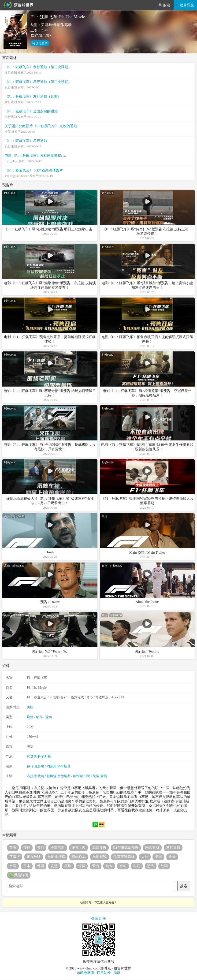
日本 (27, 866)
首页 (13, 848)
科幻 (137, 866)
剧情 (30, 717)
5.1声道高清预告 (126, 848)
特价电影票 (40, 43)
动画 (164, 866)
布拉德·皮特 (36, 776)
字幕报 (15, 857)
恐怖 (151, 866)
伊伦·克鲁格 (36, 766)
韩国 (41, 866)
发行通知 (173, 848)
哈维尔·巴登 (82, 776)
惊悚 (82, 866)
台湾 (13, 866)
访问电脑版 (85, 973)
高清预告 (99, 848)
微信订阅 (19, 875)
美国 (30, 707)
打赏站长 (104, 973)
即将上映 (78, 848)
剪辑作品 (79, 857)
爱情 (96, 866)
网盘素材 (152, 848)
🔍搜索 (164, 5)
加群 (27, 848)
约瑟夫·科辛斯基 (39, 756)
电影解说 (100, 857)
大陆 (145, 857)
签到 (41, 848)
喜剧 (68, 866)
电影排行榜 (56, 857)
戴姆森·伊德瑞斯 (59, 776)
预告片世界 (18, 5)
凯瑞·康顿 (100, 776)
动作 (39, 717)
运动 (48, 717)
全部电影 (58, 848)
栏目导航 (185, 5)
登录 (95, 919)
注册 (102, 919)
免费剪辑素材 (124, 857)
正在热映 (34, 857)
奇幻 (123, 866)
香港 (172, 857)
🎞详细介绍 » (41, 35)
